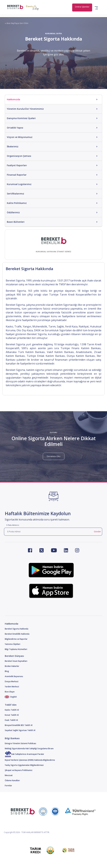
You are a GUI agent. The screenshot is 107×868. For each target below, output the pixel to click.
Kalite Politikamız (17, 203)
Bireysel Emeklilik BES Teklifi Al (19, 725)
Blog (7, 671)
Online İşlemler (82, 7)
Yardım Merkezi (12, 687)
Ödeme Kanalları (12, 780)
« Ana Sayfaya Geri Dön (17, 23)
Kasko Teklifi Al (12, 710)
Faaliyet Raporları (17, 165)
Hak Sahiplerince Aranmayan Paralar (24, 754)
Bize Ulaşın (10, 692)
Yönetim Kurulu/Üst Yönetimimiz (25, 109)
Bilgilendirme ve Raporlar (16, 639)
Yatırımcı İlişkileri (13, 644)
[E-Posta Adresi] (48, 532)
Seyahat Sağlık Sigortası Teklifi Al (20, 730)
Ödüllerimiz (13, 212)
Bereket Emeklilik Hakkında (17, 634)
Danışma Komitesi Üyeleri (21, 118)
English (11, 697)
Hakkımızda (13, 99)
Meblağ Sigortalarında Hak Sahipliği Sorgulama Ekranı (29, 749)
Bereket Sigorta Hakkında (17, 629)
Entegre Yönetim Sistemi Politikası (20, 743)
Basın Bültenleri (16, 222)
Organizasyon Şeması (19, 156)
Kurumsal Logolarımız (19, 184)
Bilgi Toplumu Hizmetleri (16, 649)
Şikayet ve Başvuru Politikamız (19, 770)
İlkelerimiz (13, 146)
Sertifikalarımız (15, 194)
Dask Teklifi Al (11, 720)
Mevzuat (9, 775)
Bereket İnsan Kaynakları (16, 661)
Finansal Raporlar (17, 175)
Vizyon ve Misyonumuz (20, 137)
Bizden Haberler (12, 666)
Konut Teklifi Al (12, 715)
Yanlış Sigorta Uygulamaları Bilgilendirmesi (24, 765)
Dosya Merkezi (12, 681)
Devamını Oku (54, 456)
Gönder (97, 532)
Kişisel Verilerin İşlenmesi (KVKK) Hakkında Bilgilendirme (30, 760)
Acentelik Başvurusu (14, 676)
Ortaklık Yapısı (15, 128)
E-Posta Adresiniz (13, 525)
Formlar (8, 786)
